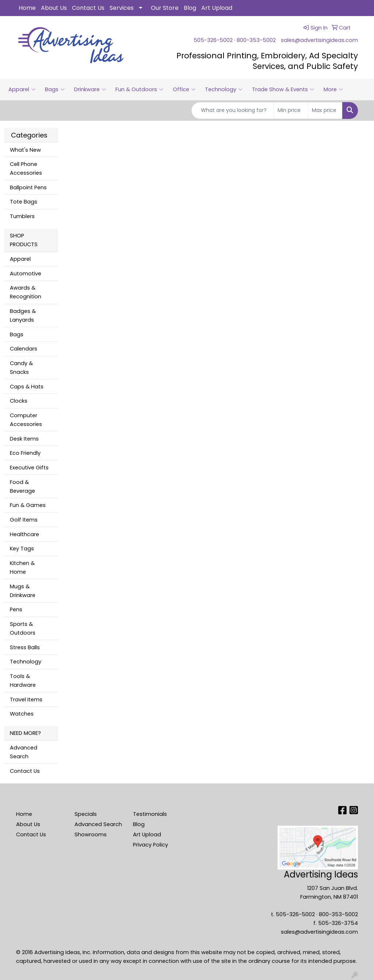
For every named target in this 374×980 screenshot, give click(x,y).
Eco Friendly (25, 453)
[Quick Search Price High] (325, 111)
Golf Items (24, 520)
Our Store (165, 8)
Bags (55, 89)
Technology (224, 89)
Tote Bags (24, 202)
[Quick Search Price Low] (291, 111)
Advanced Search (24, 752)
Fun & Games (28, 505)
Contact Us (88, 8)
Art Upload (217, 8)
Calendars (24, 349)
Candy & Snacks (21, 368)
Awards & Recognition (26, 292)
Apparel (22, 89)
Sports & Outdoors (23, 628)
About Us (54, 8)
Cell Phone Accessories (26, 169)
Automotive (26, 274)
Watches (22, 714)
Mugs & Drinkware (23, 591)
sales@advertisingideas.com (319, 40)
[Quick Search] (233, 111)
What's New (25, 150)
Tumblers (22, 216)
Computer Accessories (26, 420)
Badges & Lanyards (23, 315)
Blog (190, 8)
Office (184, 89)
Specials (86, 814)
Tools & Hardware (23, 681)
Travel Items (26, 700)
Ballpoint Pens (28, 187)
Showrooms (91, 834)
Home (27, 8)
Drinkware (90, 89)
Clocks (19, 401)
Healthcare (24, 534)
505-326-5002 (213, 40)
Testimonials (150, 814)
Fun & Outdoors (139, 89)
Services (122, 8)
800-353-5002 (256, 40)
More (333, 89)
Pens (16, 609)
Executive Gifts (29, 468)
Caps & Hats (27, 387)
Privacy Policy (150, 845)
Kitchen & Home (22, 568)
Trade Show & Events (283, 89)
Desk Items (24, 439)
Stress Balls (25, 647)
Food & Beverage (22, 487)
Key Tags (22, 549)
